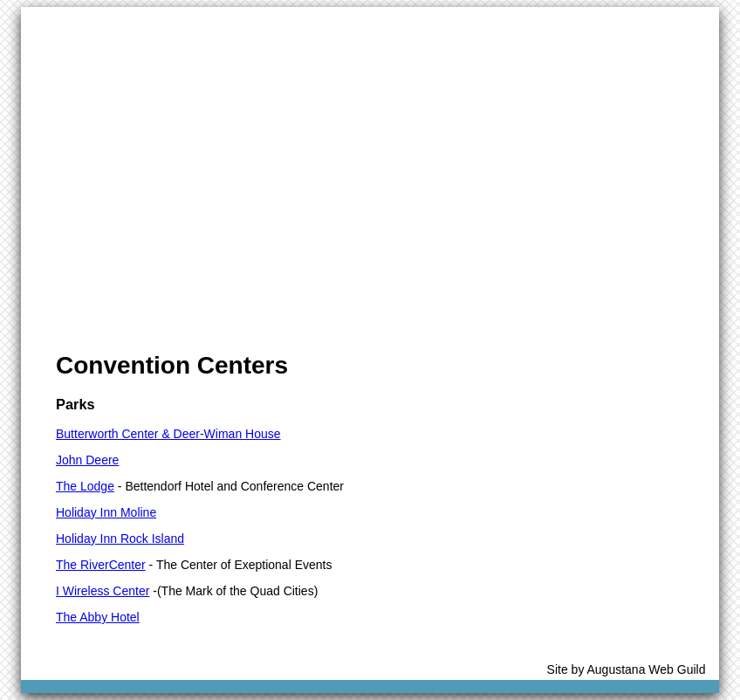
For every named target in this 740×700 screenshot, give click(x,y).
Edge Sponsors (604, 25)
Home (60, 25)
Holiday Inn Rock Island (120, 539)
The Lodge (85, 486)
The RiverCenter (101, 565)
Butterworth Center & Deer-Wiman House (168, 434)
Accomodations (383, 25)
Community (280, 25)
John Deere (87, 460)
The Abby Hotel (98, 617)
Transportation (493, 25)
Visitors (123, 25)
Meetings (196, 25)
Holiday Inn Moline (106, 512)
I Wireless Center (103, 591)
